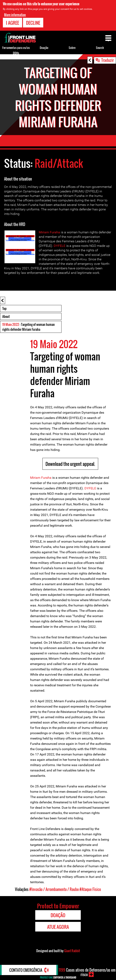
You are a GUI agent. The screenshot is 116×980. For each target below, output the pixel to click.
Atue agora (58, 927)
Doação (44, 48)
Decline (33, 23)
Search (100, 48)
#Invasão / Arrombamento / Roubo (54, 889)
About (6, 316)
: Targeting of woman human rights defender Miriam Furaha (28, 327)
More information (15, 15)
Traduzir (107, 60)
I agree (13, 23)
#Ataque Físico (90, 889)
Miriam (44, 232)
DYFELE (60, 246)
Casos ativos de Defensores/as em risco (87, 972)
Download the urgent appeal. (70, 464)
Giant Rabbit (72, 951)
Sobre (72, 48)
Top (4, 308)
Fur (52, 232)
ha (58, 232)
